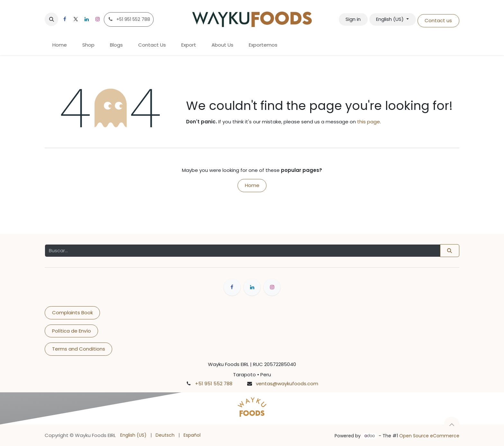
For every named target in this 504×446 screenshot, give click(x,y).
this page (369, 122)
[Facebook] (65, 19)
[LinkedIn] (86, 19)
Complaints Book (72, 312)
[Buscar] (450, 250)
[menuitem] (60, 45)
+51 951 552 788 (214, 384)
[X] (76, 19)
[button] (51, 19)
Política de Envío (72, 331)
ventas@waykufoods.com (287, 384)
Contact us (438, 20)
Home (252, 185)
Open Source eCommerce (429, 436)
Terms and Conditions (79, 349)
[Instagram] (97, 19)
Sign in (353, 19)
